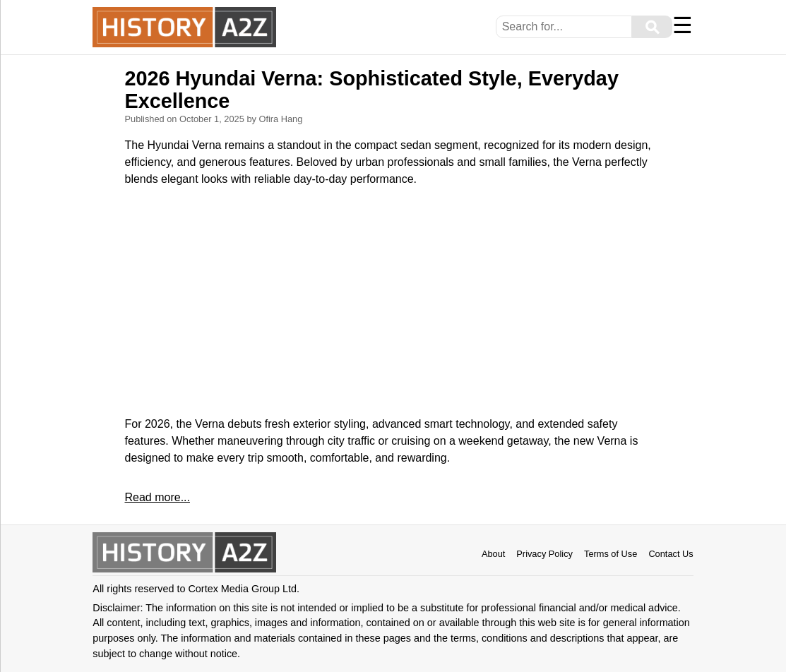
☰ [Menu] (683, 25)
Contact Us (671, 554)
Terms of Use (611, 554)
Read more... (157, 497)
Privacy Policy (544, 554)
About (493, 554)
